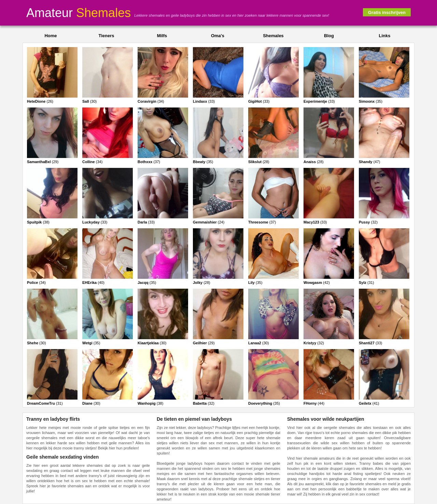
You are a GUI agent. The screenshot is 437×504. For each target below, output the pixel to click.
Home (51, 36)
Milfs (162, 36)
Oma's (218, 36)
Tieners (106, 36)
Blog (329, 36)
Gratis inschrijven (387, 12)
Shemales (273, 36)
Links (385, 36)
